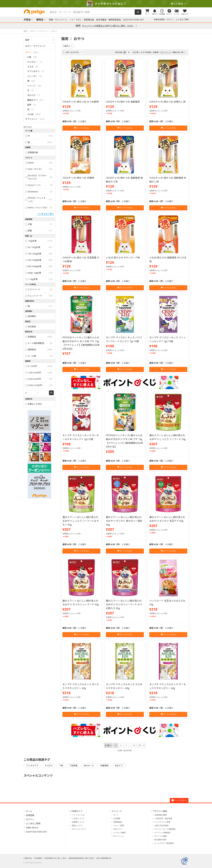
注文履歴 (117, 818)
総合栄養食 (101, 20)
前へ (109, 745)
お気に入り (118, 829)
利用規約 (39, 858)
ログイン (170, 19)
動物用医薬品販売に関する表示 (82, 858)
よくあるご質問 (182, 19)
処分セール (89, 765)
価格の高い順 (178, 52)
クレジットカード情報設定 (165, 829)
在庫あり (68, 46)
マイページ (117, 811)
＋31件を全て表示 (45, 214)
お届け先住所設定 (162, 826)
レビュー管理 (119, 826)
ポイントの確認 (161, 836)
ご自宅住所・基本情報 (163, 818)
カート (116, 815)
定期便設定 (118, 822)
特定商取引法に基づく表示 (56, 858)
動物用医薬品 (115, 20)
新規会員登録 (159, 19)
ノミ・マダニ (76, 20)
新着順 (156, 52)
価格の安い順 (165, 52)
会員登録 (30, 815)
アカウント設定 (160, 811)
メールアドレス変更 (162, 822)
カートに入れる (81, 128)
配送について (77, 826)
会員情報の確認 (161, 815)
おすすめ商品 (146, 52)
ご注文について (78, 818)
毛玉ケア (119, 765)
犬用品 (27, 20)
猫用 (27, 40)
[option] (106, 4)
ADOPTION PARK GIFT (133, 20)
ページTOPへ (179, 800)
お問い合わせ (32, 828)
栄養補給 (104, 765)
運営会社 (28, 858)
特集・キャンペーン (58, 20)
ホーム (29, 811)
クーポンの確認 (119, 833)
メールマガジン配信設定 (164, 843)
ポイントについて (79, 829)
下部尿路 (73, 765)
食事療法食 (89, 20)
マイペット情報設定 (162, 833)
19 (134, 745)
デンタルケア (32, 765)
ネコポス (49, 765)
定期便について (78, 822)
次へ (140, 745)
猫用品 (40, 20)
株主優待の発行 (161, 840)
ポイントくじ (119, 836)
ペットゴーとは (78, 815)
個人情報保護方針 (104, 858)
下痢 (61, 765)
